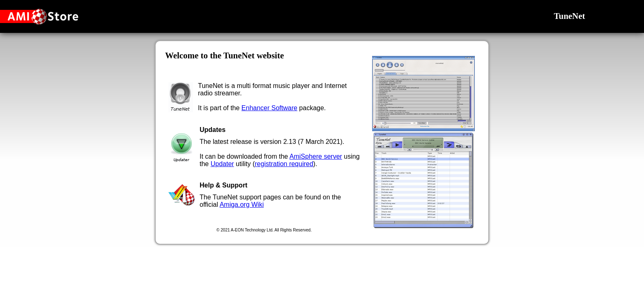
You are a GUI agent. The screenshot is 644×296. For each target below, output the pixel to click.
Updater (222, 164)
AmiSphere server (316, 156)
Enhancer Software (269, 108)
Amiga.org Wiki (242, 205)
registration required (284, 164)
